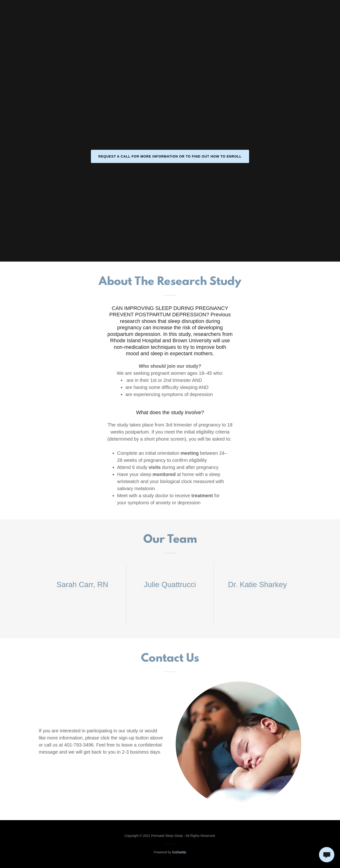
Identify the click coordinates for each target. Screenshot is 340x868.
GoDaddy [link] (179, 852)
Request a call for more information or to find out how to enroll (170, 156)
